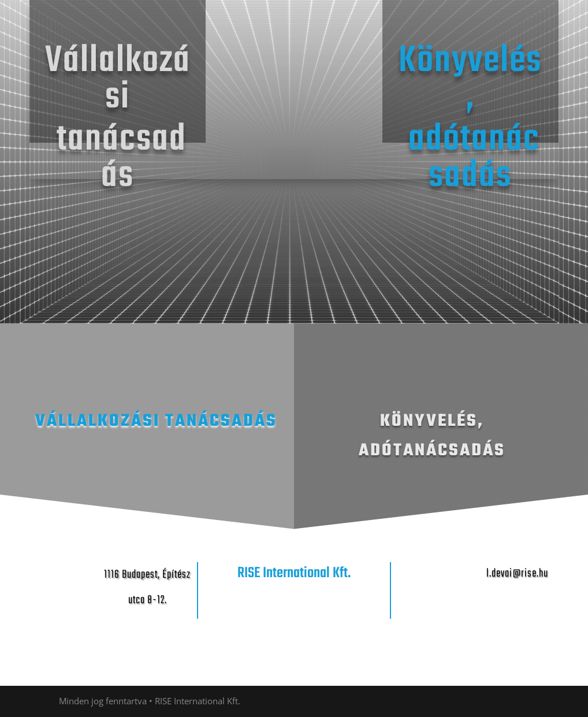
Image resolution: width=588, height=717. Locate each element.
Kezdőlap (357, 34)
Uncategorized (477, 34)
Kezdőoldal (412, 34)
